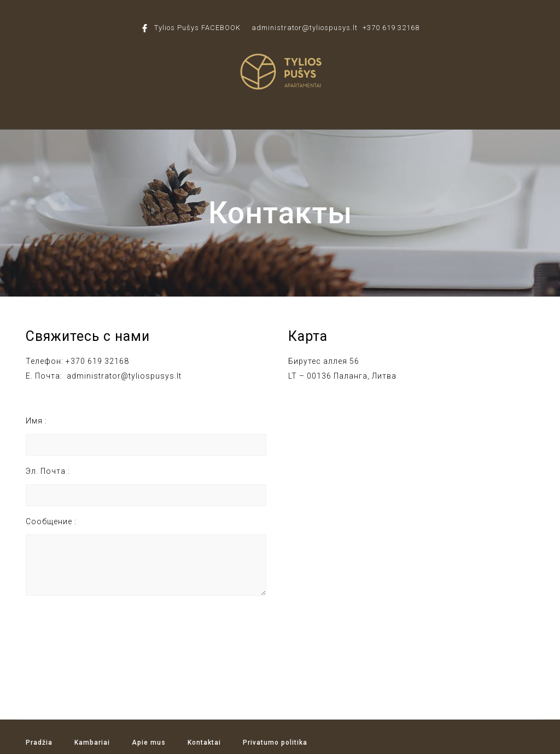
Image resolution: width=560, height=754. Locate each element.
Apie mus (149, 743)
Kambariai (92, 743)
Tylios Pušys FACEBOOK (197, 28)
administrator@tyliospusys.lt (305, 28)
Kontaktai (204, 743)
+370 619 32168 (391, 28)
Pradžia (39, 743)
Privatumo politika (275, 743)
